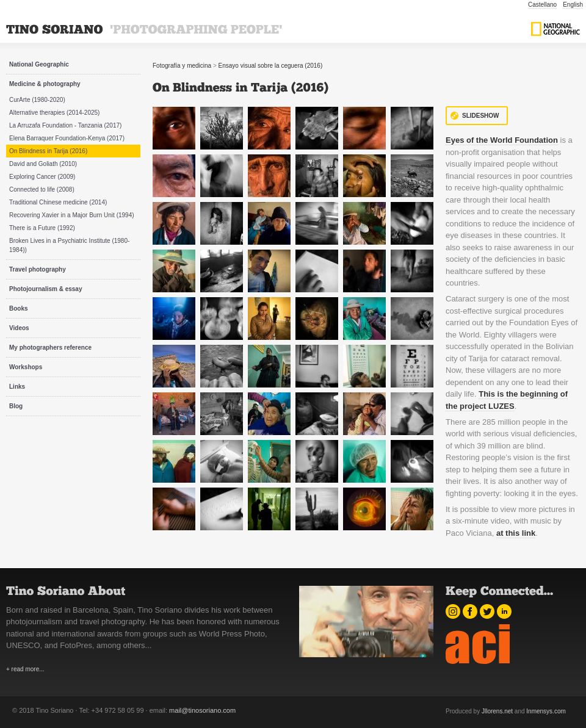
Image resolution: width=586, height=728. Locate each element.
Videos (19, 328)
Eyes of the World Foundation (502, 140)
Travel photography (38, 269)
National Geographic (39, 64)
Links (17, 387)
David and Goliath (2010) (43, 164)
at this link (516, 533)
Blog (16, 406)
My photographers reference (50, 348)
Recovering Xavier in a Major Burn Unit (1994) (72, 215)
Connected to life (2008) (42, 189)
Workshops (26, 367)
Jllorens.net (497, 711)
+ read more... (25, 669)
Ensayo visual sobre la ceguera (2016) (271, 66)
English (573, 5)
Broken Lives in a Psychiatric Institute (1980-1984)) (69, 245)
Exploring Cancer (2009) (42, 177)
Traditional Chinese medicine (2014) (58, 202)
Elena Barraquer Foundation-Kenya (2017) (67, 138)
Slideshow (481, 116)
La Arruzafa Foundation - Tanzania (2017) (65, 125)
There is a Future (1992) (42, 228)
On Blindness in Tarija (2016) (48, 151)
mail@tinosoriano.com (202, 710)
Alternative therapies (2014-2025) (54, 113)
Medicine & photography (45, 84)
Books (19, 308)
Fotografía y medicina (182, 66)
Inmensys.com (546, 711)
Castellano (542, 5)
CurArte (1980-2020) (37, 100)
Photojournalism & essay (45, 289)
